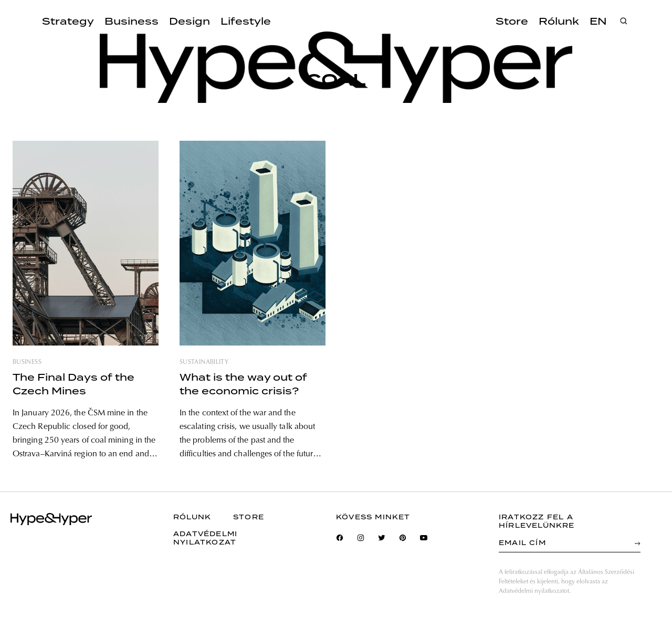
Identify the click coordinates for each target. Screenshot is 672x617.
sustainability (204, 362)
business (27, 362)
